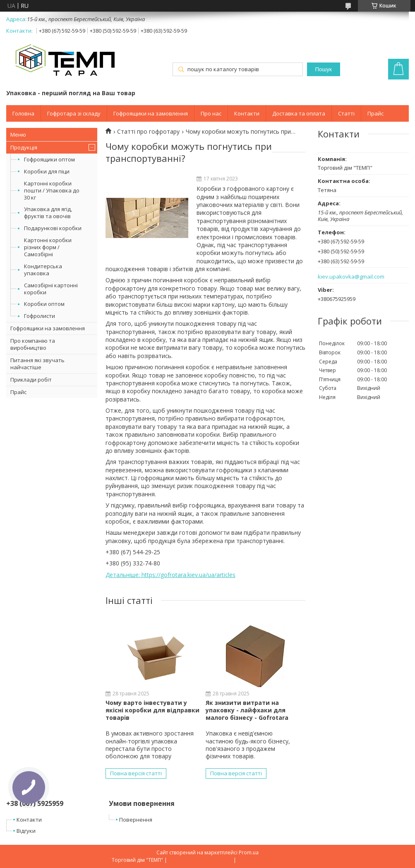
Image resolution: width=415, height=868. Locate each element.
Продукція (24, 147)
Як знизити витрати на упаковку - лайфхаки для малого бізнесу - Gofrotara (247, 710)
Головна (23, 113)
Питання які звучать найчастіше (37, 364)
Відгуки (26, 831)
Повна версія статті (136, 773)
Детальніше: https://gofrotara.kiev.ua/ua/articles (170, 575)
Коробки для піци (47, 171)
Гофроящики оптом (49, 159)
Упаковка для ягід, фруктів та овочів (48, 213)
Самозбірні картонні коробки (51, 289)
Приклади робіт (31, 380)
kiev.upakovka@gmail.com (351, 277)
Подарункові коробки (53, 228)
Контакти (247, 113)
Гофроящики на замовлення (151, 113)
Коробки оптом (44, 304)
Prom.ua (249, 852)
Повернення (136, 820)
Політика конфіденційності (270, 860)
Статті (346, 113)
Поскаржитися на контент (200, 860)
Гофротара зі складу (74, 113)
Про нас (211, 113)
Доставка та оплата (299, 113)
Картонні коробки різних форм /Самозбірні (48, 247)
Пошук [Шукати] (324, 69)
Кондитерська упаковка (43, 270)
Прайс (375, 113)
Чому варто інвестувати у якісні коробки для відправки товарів (152, 710)
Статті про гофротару (148, 132)
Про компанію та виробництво (33, 344)
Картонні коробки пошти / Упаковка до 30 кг (52, 190)
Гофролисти (40, 316)
